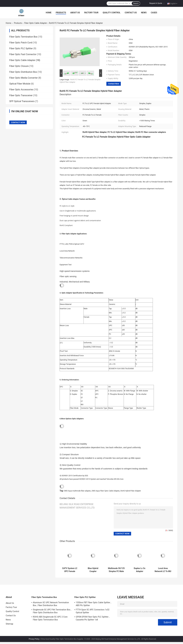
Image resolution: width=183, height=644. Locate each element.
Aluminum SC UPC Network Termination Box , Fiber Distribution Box (51, 604)
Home (49, 13)
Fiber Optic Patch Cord (21, 43)
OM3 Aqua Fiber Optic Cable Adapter (106, 491)
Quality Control (112, 13)
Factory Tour (91, 13)
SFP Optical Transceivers (22, 101)
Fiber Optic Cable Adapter (36, 23)
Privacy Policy (34, 639)
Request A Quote (156, 3)
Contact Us (131, 13)
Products (61, 13)
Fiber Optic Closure (19, 66)
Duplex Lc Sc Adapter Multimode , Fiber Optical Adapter (140, 570)
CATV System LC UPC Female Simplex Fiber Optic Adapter (70, 570)
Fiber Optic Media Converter (24, 78)
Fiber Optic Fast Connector (23, 54)
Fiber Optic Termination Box (23, 37)
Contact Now (114, 84)
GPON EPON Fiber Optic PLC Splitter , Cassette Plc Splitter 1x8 (93, 618)
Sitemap (9, 624)
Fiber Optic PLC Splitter (21, 48)
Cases (154, 13)
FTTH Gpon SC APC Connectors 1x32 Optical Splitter (93, 611)
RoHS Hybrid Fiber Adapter (131, 491)
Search (136, 3)
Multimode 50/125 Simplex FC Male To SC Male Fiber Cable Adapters (116, 570)
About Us (75, 13)
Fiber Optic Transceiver (21, 95)
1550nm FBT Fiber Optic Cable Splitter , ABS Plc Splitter (93, 604)
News (144, 13)
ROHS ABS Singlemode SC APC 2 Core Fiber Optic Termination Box (50, 618)
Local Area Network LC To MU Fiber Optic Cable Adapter (163, 570)
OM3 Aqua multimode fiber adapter (77, 491)
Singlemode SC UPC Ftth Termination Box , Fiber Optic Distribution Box (52, 611)
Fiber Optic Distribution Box (23, 72)
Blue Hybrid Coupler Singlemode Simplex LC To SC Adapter (93, 570)
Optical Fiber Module (20, 84)
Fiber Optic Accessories (21, 90)
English (174, 3)
